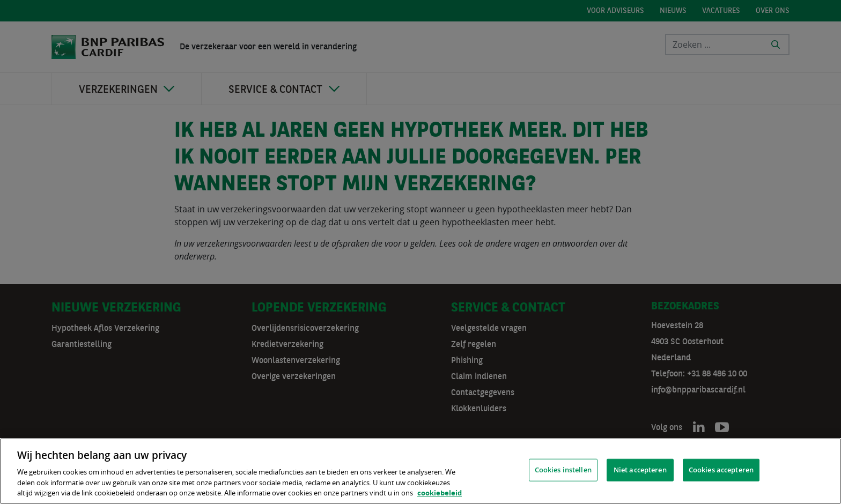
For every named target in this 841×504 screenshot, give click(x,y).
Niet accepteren (640, 470)
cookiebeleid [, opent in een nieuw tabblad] (440, 493)
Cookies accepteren (721, 470)
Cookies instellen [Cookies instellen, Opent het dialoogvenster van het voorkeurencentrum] (563, 470)
